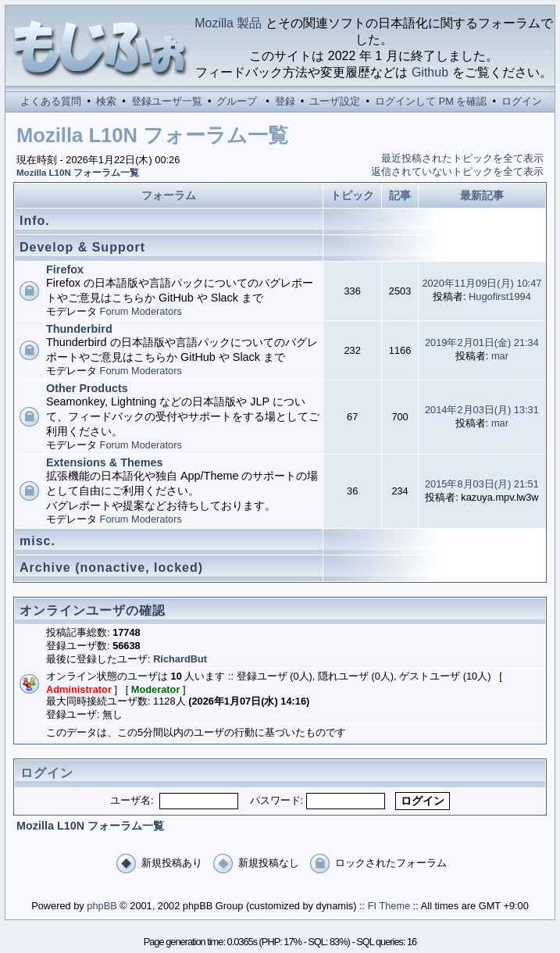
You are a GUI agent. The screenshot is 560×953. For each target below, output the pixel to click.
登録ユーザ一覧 (167, 101)
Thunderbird (79, 329)
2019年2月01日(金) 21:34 (482, 343)
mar (500, 356)
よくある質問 (51, 101)
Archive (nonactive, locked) (111, 568)
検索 (106, 101)
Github (430, 72)
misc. (37, 541)
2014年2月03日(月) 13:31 (482, 410)
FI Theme (389, 906)
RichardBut (180, 659)
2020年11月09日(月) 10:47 (482, 283)
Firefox (65, 269)
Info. (35, 221)
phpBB (102, 906)
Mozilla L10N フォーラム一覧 (78, 173)
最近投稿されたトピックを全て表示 (462, 158)
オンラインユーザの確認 (93, 610)
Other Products (87, 388)
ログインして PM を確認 (431, 101)
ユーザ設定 (335, 101)
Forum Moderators (141, 311)
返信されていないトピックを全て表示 (457, 171)
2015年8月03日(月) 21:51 (482, 484)
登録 (285, 101)
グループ (237, 101)
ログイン (522, 101)
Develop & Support (82, 247)
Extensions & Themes (105, 462)
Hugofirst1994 (500, 296)
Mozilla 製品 (228, 23)
